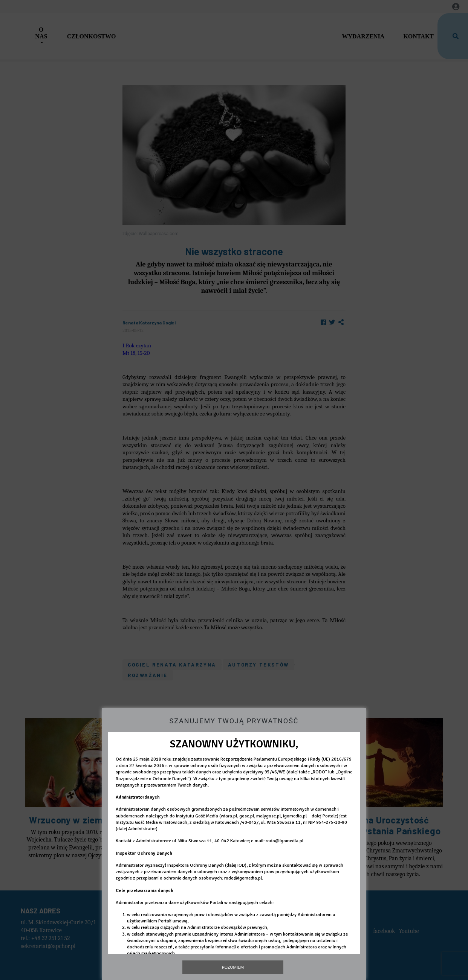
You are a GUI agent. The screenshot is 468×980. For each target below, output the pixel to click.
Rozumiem (233, 967)
